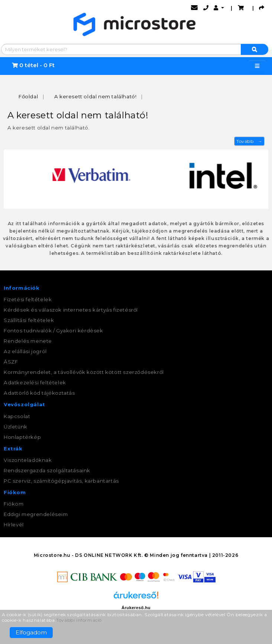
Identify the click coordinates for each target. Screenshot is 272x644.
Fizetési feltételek (28, 299)
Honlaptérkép (22, 437)
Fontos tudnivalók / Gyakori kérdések (54, 331)
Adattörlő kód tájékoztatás (39, 393)
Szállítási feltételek (29, 320)
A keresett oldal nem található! (95, 96)
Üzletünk (16, 427)
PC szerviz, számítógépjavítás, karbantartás (61, 481)
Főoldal (28, 96)
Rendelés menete (28, 341)
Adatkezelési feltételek (35, 382)
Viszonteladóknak (28, 460)
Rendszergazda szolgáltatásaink (47, 470)
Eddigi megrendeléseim (36, 514)
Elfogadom (31, 632)
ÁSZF (11, 362)
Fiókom (14, 504)
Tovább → (249, 141)
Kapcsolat (17, 416)
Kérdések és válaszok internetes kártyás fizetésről (71, 310)
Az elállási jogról (25, 351)
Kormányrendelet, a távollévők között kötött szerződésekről (84, 372)
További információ (79, 620)
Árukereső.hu (136, 608)
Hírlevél (14, 525)
